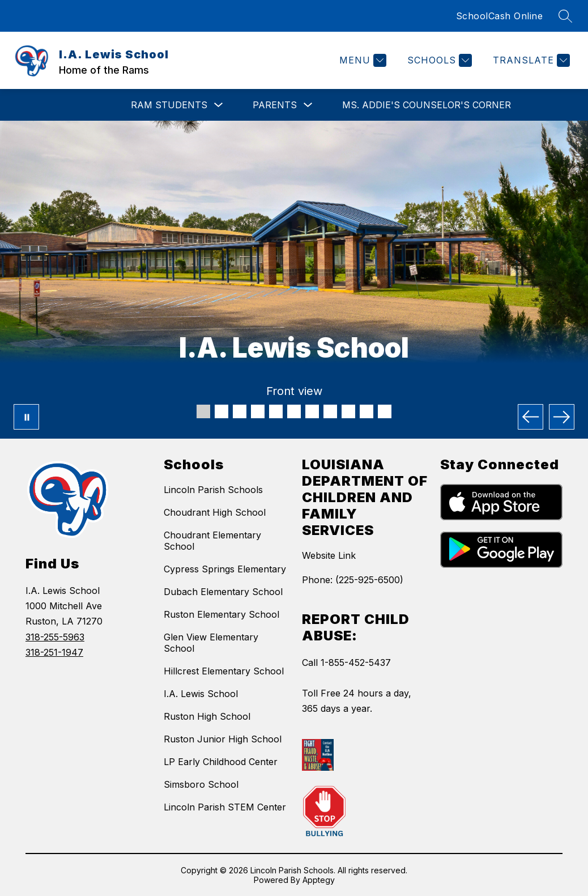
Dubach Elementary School (223, 592)
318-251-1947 (54, 652)
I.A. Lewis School (201, 694)
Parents (275, 105)
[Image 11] (385, 411)
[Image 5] (276, 411)
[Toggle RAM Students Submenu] (219, 105)
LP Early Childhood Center (221, 762)
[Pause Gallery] (26, 417)
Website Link (329, 555)
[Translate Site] (530, 60)
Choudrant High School (215, 512)
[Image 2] (221, 411)
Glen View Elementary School (211, 643)
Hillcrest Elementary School (224, 671)
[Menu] (361, 60)
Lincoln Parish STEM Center (225, 807)
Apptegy (319, 880)
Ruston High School (207, 716)
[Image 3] (240, 411)
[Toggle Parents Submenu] (308, 105)
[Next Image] (562, 417)
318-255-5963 (55, 637)
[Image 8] (330, 411)
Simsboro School (201, 784)
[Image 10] (367, 411)
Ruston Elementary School (221, 614)
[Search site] (565, 16)
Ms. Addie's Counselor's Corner (427, 105)
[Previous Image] (531, 417)
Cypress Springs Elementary (225, 569)
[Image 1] (203, 411)
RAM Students (169, 105)
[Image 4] (258, 411)
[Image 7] (312, 411)
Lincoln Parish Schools (213, 490)
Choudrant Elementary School (212, 541)
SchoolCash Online (500, 16)
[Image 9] (348, 411)
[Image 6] (294, 411)
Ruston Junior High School (223, 739)
